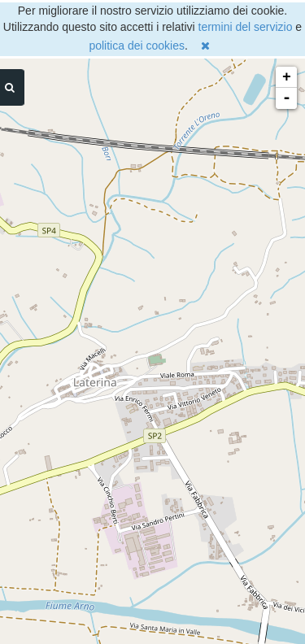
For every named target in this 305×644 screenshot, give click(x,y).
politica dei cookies (137, 46)
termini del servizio (246, 27)
